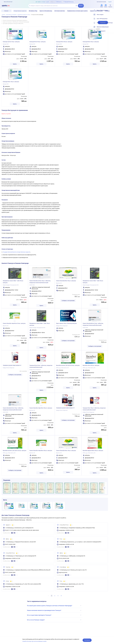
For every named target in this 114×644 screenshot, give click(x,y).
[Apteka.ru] (7, 6)
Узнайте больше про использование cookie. (35, 641)
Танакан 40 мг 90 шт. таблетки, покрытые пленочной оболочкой (41, 366)
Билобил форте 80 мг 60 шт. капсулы (93, 450)
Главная (3, 15)
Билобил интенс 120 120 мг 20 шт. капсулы (15, 450)
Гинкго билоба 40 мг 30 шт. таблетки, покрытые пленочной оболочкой (13, 409)
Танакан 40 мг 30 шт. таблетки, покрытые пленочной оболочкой (94, 409)
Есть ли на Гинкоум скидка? (54, 620)
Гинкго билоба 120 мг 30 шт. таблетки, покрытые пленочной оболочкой (40, 282)
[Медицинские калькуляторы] (112, 24)
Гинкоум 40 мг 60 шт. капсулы (64, 42)
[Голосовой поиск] (76, 6)
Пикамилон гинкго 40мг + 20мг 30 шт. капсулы (40, 324)
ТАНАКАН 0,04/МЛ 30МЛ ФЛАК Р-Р (12, 365)
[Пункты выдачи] (112, 32)
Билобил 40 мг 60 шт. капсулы (91, 365)
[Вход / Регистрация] (112, 12)
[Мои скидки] (112, 16)
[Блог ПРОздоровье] (112, 20)
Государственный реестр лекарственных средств (16, 252)
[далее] (104, 488)
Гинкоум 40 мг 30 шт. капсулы (11, 82)
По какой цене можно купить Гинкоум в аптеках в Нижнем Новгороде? (54, 606)
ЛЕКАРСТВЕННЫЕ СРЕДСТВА (11, 15)
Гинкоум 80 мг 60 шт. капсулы (91, 42)
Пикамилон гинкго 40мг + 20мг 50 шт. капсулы (93, 282)
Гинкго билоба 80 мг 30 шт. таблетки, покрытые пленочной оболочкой (93, 324)
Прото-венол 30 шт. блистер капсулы (66, 323)
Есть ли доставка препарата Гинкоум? (54, 615)
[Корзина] (110, 6)
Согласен (87, 640)
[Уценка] (106, 6)
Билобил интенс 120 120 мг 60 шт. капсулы (68, 365)
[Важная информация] (112, 28)
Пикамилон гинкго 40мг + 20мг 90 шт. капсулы (13, 282)
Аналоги (103, 22)
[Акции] (102, 6)
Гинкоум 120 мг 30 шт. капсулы (11, 42)
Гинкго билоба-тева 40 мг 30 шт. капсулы (14, 323)
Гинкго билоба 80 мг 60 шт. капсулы (66, 281)
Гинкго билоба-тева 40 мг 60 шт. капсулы (41, 408)
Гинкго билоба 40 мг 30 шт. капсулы (66, 450)
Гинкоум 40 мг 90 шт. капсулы (37, 42)
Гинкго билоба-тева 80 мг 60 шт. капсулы (41, 450)
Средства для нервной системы (24, 15)
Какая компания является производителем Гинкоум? (54, 610)
